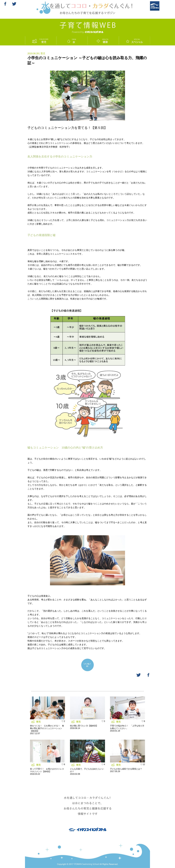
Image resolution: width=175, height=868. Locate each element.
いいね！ (87, 665)
